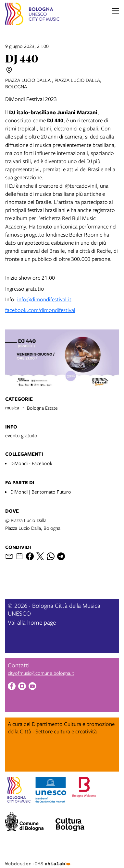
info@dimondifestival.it (44, 299)
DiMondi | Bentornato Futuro (41, 492)
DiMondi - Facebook (31, 463)
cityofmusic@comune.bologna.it (41, 673)
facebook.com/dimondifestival (40, 310)
